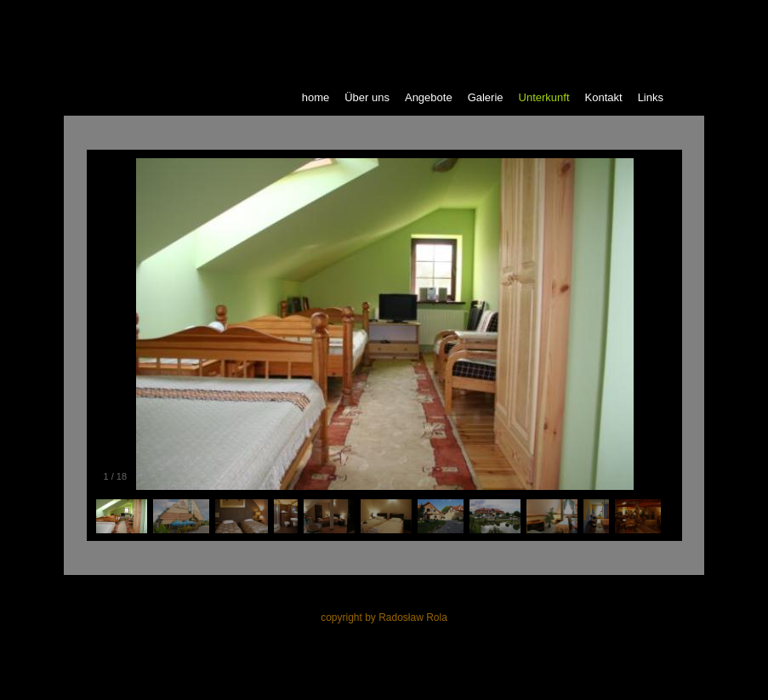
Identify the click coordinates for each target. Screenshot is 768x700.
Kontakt (604, 97)
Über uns (367, 97)
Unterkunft (544, 97)
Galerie (486, 97)
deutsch (618, 15)
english (569, 15)
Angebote (429, 97)
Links (651, 97)
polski (524, 15)
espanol (670, 15)
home (316, 97)
